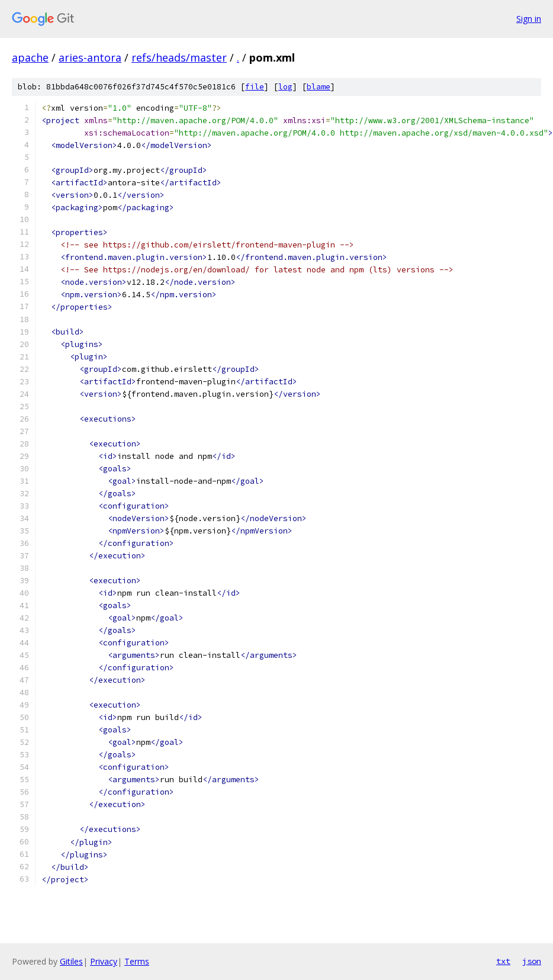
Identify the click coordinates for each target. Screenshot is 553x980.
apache (30, 57)
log (285, 87)
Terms (137, 961)
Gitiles (71, 961)
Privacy (104, 961)
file (255, 87)
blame (319, 87)
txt (503, 961)
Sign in (529, 19)
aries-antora (90, 57)
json (532, 961)
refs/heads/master (179, 57)
